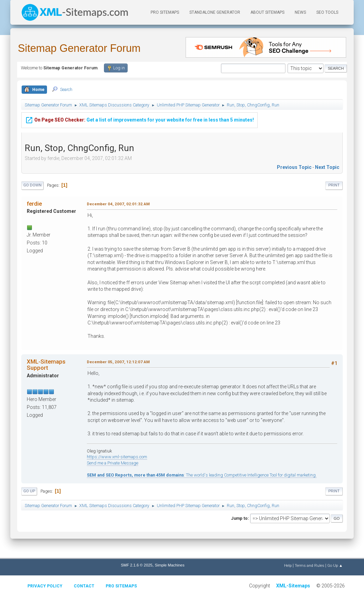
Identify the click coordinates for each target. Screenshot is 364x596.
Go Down (32, 185)
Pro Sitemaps (121, 586)
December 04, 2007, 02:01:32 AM (118, 204)
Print (334, 185)
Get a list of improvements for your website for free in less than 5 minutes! (139, 119)
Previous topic (294, 167)
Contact (84, 586)
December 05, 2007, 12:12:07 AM (118, 362)
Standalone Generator (215, 12)
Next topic (327, 167)
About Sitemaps (267, 12)
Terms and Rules (309, 565)
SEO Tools (327, 12)
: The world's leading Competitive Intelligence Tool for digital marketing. (202, 475)
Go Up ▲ (335, 565)
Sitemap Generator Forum (79, 48)
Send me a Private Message (113, 463)
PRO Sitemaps (165, 12)
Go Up (29, 491)
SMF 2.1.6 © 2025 (137, 565)
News (300, 12)
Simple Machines (169, 565)
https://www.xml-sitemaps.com (117, 457)
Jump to (239, 518)
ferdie (34, 204)
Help (288, 565)
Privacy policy (45, 586)
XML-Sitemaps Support (46, 365)
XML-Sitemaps (293, 586)
